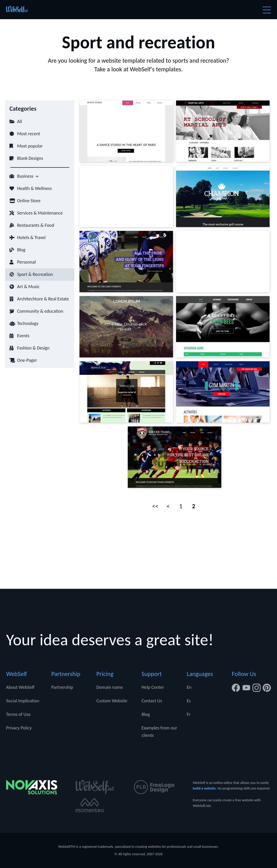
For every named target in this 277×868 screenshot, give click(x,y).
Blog (21, 250)
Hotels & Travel (31, 238)
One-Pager (27, 360)
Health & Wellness (34, 188)
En (189, 687)
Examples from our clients (159, 732)
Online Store (29, 201)
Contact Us (152, 701)
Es (189, 701)
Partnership (62, 687)
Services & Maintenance (40, 213)
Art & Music (28, 287)
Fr (189, 714)
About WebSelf (20, 687)
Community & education (40, 311)
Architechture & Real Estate (43, 299)
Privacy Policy (19, 728)
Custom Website (112, 701)
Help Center (153, 687)
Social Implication (23, 701)
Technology (28, 323)
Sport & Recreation (35, 274)
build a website (204, 788)
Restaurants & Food (36, 225)
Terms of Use (18, 714)
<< (155, 506)
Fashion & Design (33, 348)
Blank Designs (30, 158)
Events (23, 336)
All (20, 121)
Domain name (110, 687)
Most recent (29, 134)
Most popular (30, 146)
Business (25, 176)
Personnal (26, 262)
